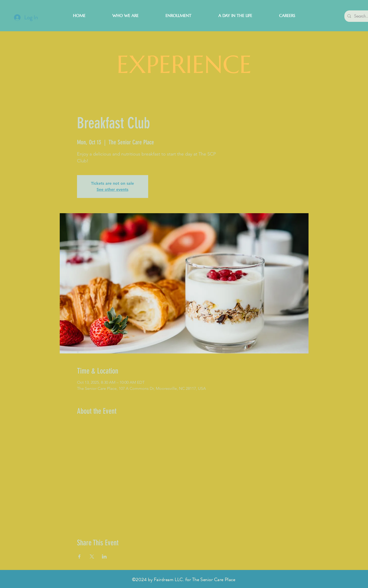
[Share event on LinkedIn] (104, 556)
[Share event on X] (92, 556)
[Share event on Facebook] (79, 556)
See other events (112, 189)
